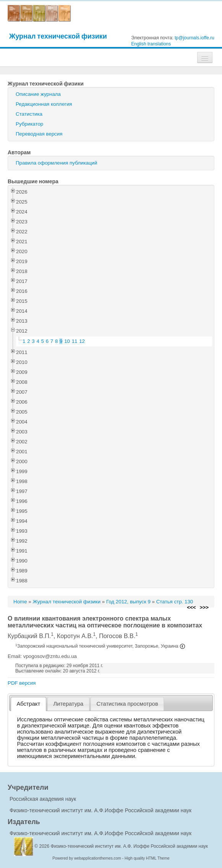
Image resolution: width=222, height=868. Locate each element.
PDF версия (22, 683)
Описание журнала (38, 94)
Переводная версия (39, 134)
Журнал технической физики (58, 36)
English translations (151, 44)
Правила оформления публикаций (56, 163)
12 (82, 341)
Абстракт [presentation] (29, 704)
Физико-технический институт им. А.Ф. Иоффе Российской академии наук (130, 846)
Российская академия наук (43, 799)
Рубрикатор (29, 124)
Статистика (29, 114)
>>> (204, 607)
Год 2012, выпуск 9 (128, 602)
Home (20, 602)
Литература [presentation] (68, 704)
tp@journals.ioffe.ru (194, 38)
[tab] (28, 704)
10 (67, 341)
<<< (191, 607)
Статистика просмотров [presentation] (127, 704)
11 (75, 341)
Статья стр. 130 (175, 602)
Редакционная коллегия (44, 104)
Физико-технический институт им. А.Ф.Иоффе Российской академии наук (100, 810)
